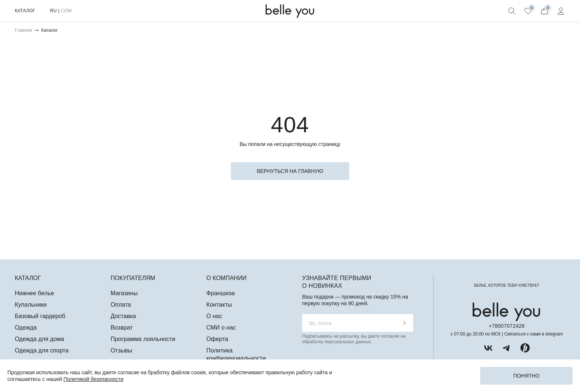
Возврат (122, 328)
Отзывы (122, 350)
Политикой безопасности (93, 379)
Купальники (31, 305)
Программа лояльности (143, 339)
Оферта (217, 339)
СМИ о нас (221, 328)
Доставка (123, 316)
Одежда (26, 328)
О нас (214, 316)
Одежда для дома (39, 339)
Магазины (124, 293)
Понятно (527, 376)
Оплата (121, 305)
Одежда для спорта (42, 350)
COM (66, 11)
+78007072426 (507, 326)
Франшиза (221, 293)
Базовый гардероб (40, 316)
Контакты (219, 305)
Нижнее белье (34, 293)
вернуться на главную (290, 171)
